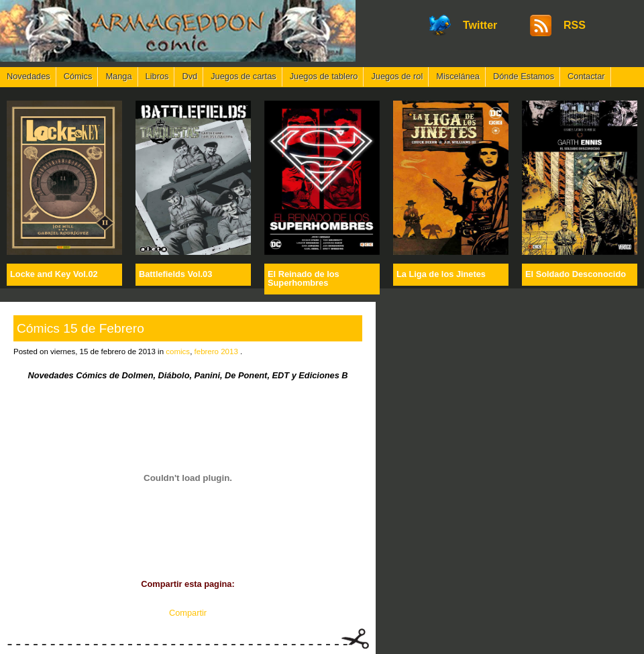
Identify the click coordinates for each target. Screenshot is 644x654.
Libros (157, 76)
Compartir (188, 613)
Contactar (586, 76)
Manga (118, 76)
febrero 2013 (216, 351)
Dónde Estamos (524, 76)
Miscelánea (458, 76)
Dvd (190, 76)
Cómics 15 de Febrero (80, 328)
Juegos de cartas (243, 76)
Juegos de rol (397, 76)
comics (178, 351)
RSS (575, 25)
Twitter (480, 25)
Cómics (78, 76)
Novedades (29, 76)
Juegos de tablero (324, 76)
